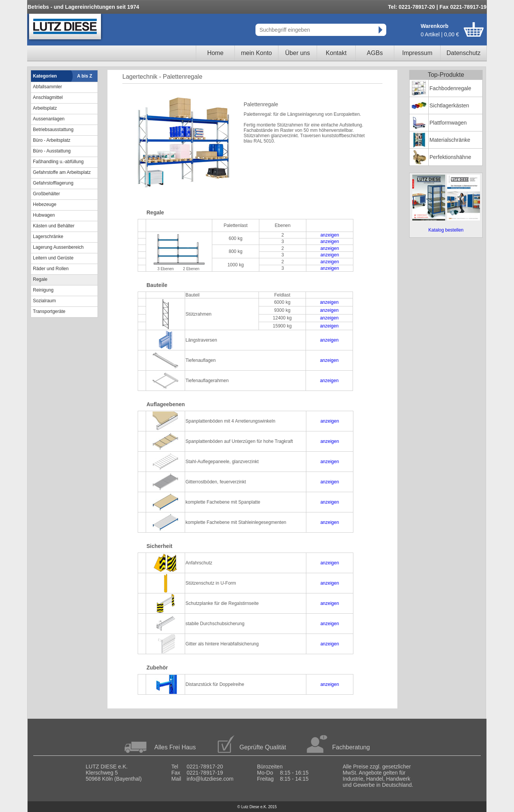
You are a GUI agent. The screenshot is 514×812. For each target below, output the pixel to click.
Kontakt (336, 53)
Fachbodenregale (450, 88)
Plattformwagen (448, 123)
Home (216, 53)
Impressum (417, 53)
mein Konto (256, 53)
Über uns (298, 53)
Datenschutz (464, 53)
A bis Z (85, 76)
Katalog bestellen (446, 230)
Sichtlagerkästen (449, 105)
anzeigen (330, 235)
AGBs (375, 53)
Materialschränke (450, 140)
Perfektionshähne (450, 157)
